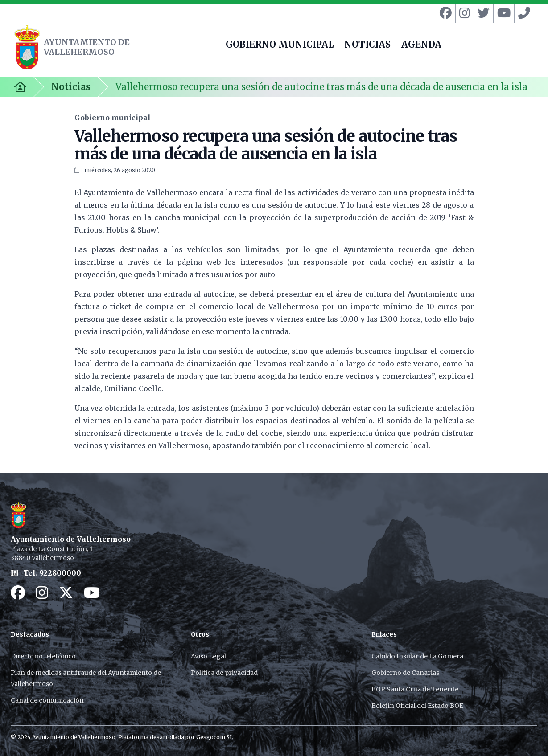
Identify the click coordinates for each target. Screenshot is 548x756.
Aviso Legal (208, 656)
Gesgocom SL (215, 737)
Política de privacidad (224, 673)
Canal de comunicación (47, 700)
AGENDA (421, 45)
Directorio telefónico (43, 656)
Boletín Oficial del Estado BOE (417, 706)
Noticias (71, 87)
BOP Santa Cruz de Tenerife (415, 689)
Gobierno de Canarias (405, 673)
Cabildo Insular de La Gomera (417, 656)
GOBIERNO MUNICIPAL (280, 45)
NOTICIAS (367, 45)
